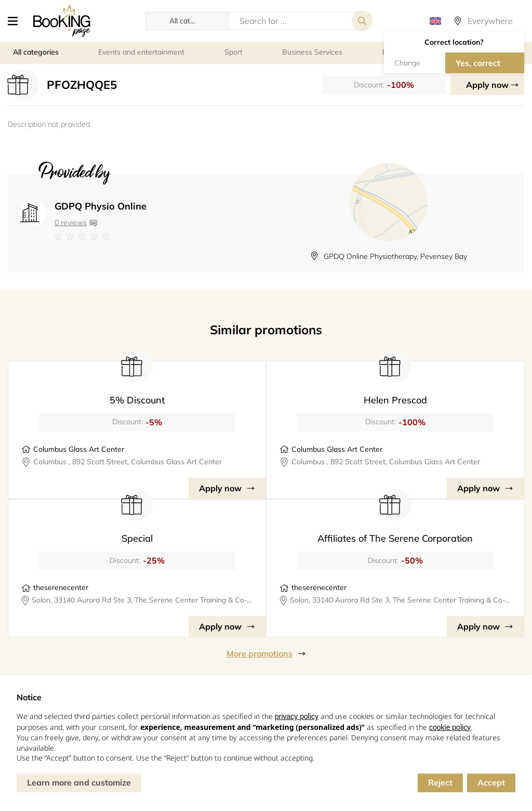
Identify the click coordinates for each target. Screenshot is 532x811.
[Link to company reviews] (101, 237)
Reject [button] (440, 782)
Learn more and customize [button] (79, 782)
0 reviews (71, 223)
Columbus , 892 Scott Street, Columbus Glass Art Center (128, 462)
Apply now (487, 85)
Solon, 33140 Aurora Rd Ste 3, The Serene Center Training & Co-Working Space (142, 600)
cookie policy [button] (450, 727)
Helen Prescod (395, 400)
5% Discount (137, 400)
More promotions (260, 653)
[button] (17, 21)
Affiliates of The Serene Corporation (395, 538)
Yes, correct (478, 63)
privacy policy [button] (297, 716)
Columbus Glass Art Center (79, 449)
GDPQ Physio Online (101, 206)
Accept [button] (491, 782)
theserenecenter (61, 587)
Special (137, 538)
